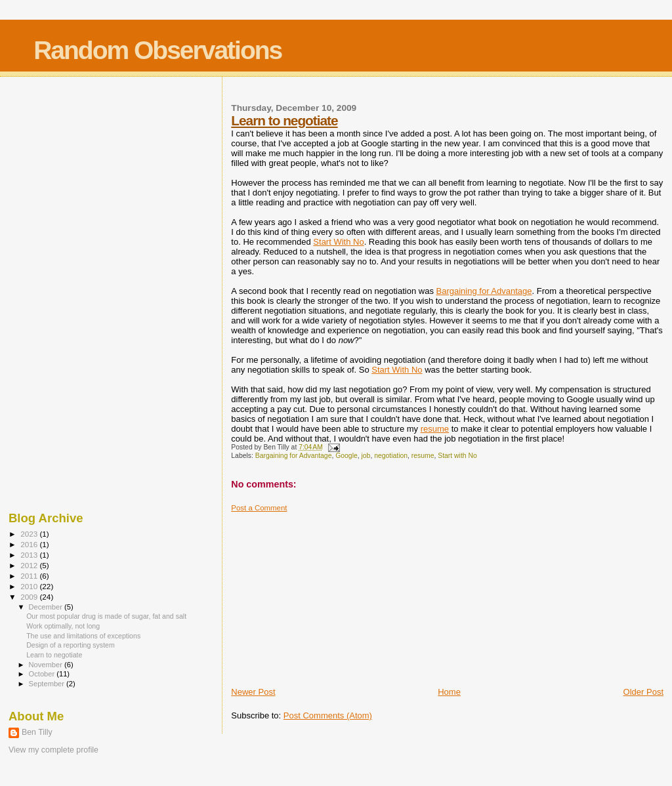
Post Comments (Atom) (328, 715)
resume (435, 429)
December (47, 607)
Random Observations (157, 50)
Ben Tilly (37, 732)
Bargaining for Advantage (484, 291)
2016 (30, 544)
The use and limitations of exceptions (83, 636)
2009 (30, 597)
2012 (30, 565)
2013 (30, 555)
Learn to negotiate (284, 120)
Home (449, 692)
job (366, 456)
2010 (30, 586)
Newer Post (253, 692)
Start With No (338, 242)
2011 (30, 576)
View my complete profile (53, 750)
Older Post (643, 692)
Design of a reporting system (71, 645)
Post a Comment (259, 508)
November (47, 665)
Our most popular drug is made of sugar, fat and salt (106, 616)
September (48, 684)
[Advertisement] (329, 594)
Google (346, 456)
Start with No (457, 456)
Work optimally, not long (63, 626)
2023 (30, 534)
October (43, 674)
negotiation (391, 456)
